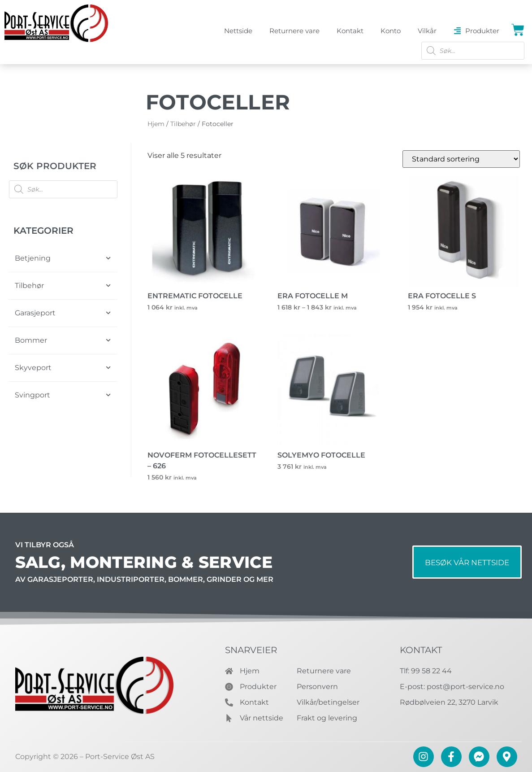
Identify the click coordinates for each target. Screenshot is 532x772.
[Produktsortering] (461, 159)
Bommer (63, 340)
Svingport (63, 395)
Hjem (156, 124)
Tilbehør (63, 286)
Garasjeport (63, 313)
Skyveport (63, 368)
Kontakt (421, 650)
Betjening (63, 258)
